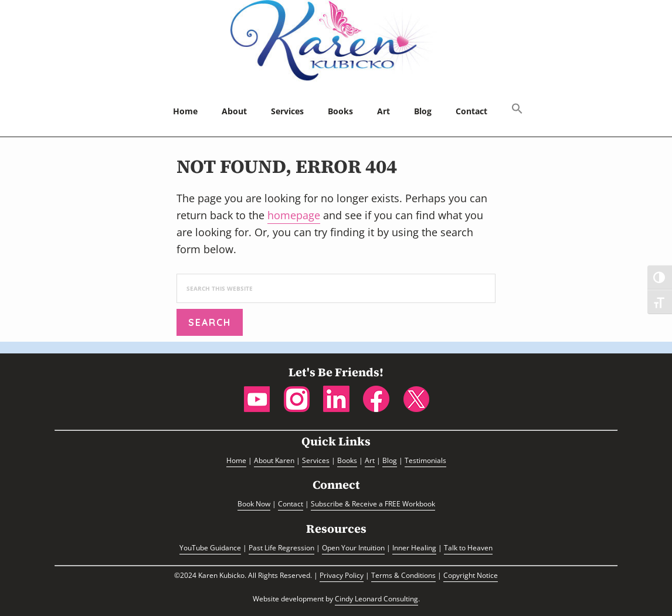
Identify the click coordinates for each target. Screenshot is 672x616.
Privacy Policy (342, 575)
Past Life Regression (281, 548)
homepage (294, 215)
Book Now (254, 504)
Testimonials (425, 460)
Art (370, 460)
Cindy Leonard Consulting (376, 599)
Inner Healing (414, 548)
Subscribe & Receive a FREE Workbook (373, 504)
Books (347, 460)
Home (236, 460)
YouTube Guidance (210, 548)
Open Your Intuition (353, 548)
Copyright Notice (471, 575)
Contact (291, 504)
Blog (390, 460)
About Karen (274, 460)
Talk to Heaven (468, 548)
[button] (517, 110)
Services (316, 460)
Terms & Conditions (403, 575)
